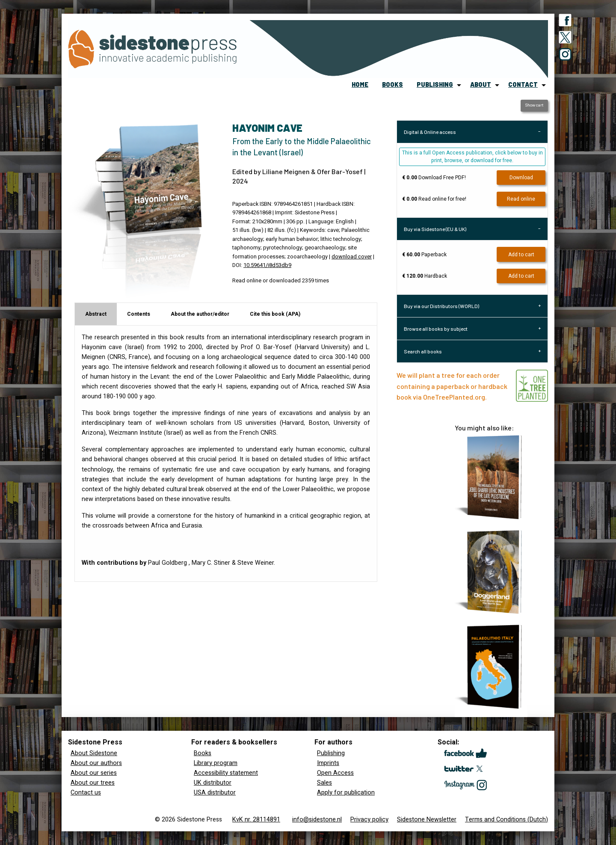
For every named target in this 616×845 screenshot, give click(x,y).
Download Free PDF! (434, 178)
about (481, 84)
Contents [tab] (139, 314)
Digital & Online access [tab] (430, 132)
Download (521, 178)
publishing (435, 84)
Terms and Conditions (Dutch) (506, 820)
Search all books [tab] (423, 351)
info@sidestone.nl (317, 820)
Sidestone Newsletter (427, 820)
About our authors (96, 763)
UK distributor (213, 783)
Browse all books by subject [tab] (436, 329)
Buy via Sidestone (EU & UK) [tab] (435, 229)
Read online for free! (434, 199)
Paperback (424, 255)
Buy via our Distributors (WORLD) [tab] (441, 306)
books (392, 84)
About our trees (93, 783)
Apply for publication (346, 793)
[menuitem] (360, 85)
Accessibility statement (226, 773)
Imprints (328, 763)
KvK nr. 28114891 (256, 820)
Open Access (335, 773)
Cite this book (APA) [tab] (275, 314)
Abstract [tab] (96, 314)
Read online (521, 199)
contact (523, 84)
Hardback (425, 276)
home (360, 84)
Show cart (534, 105)
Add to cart (521, 255)
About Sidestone (94, 753)
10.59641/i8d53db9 (267, 265)
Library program (216, 763)
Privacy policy (369, 820)
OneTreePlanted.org (454, 397)
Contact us (86, 793)
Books (203, 753)
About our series (94, 773)
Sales (324, 783)
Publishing (331, 753)
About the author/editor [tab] (200, 314)
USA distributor (215, 793)
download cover (352, 257)
